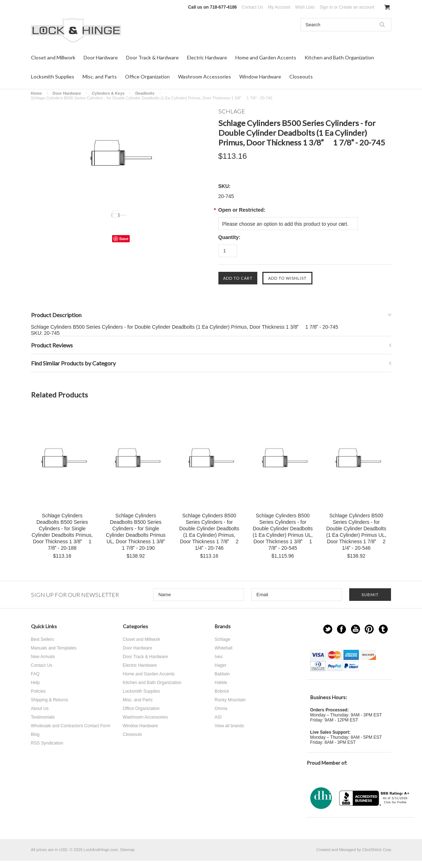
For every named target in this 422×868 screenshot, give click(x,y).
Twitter (328, 629)
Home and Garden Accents (266, 57)
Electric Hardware (207, 57)
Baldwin (222, 674)
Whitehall (224, 648)
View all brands (229, 726)
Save (124, 239)
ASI (218, 717)
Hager (221, 665)
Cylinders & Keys (108, 93)
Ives (219, 657)
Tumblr (383, 629)
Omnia (221, 709)
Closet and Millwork (53, 57)
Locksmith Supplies (53, 77)
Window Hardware (260, 77)
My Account (279, 7)
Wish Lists (305, 7)
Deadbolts (145, 93)
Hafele (221, 683)
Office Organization (147, 77)
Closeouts (301, 77)
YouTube (356, 629)
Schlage (223, 639)
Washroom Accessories (205, 77)
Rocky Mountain (230, 700)
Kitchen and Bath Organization (339, 57)
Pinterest (369, 629)
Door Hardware (101, 57)
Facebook (341, 629)
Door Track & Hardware (152, 57)
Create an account (357, 7)
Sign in (326, 7)
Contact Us (252, 7)
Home (37, 93)
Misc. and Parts (100, 77)
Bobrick (222, 691)
